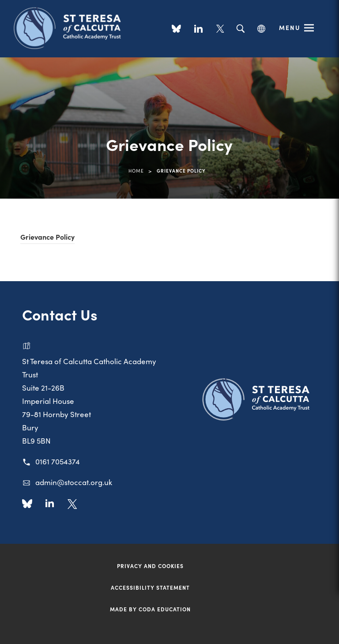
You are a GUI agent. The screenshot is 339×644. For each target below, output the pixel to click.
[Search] (240, 29)
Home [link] (136, 171)
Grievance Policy (47, 237)
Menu (290, 27)
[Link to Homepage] (71, 27)
